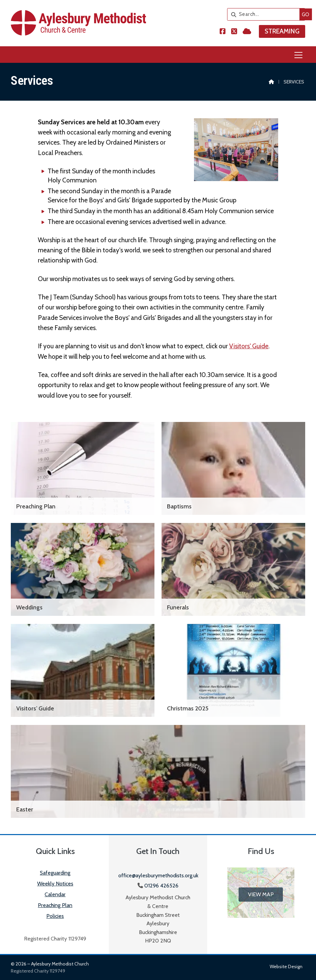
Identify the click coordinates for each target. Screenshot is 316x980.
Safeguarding (55, 873)
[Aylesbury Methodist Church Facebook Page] (223, 32)
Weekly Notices (55, 884)
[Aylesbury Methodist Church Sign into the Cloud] (247, 32)
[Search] (258, 14)
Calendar (55, 894)
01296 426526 (161, 886)
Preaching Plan (55, 905)
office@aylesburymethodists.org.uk (158, 875)
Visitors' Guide (249, 346)
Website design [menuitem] (286, 966)
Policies (55, 916)
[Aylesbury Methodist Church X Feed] (234, 32)
